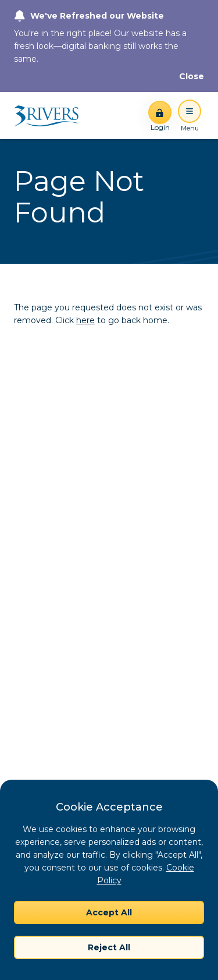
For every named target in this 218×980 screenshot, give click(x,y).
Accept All (109, 912)
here (85, 320)
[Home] (50, 116)
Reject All (109, 947)
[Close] (192, 76)
